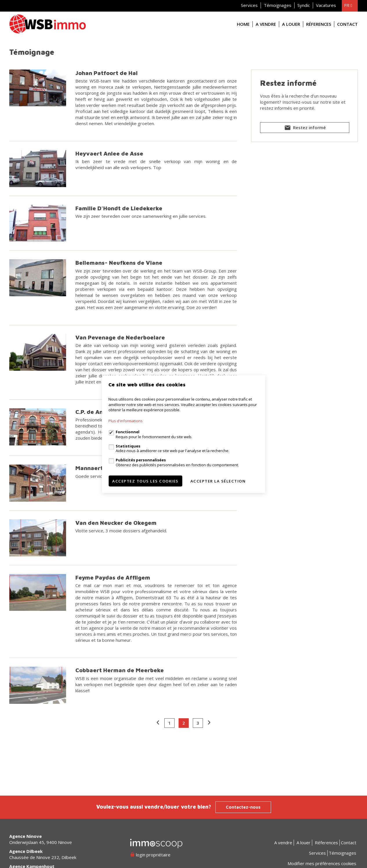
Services (249, 5)
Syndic (304, 5)
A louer (291, 24)
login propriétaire (150, 855)
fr (348, 5)
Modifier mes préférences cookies (322, 863)
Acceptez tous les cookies (145, 481)
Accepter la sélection (218, 481)
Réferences (319, 24)
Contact (347, 24)
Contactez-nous (243, 807)
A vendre (266, 24)
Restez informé (305, 129)
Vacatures (326, 5)
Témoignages (278, 5)
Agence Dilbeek (26, 851)
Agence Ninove (26, 836)
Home (243, 24)
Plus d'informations (126, 421)
